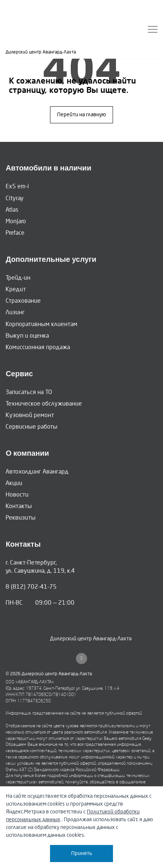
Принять (82, 853)
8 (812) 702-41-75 (31, 587)
